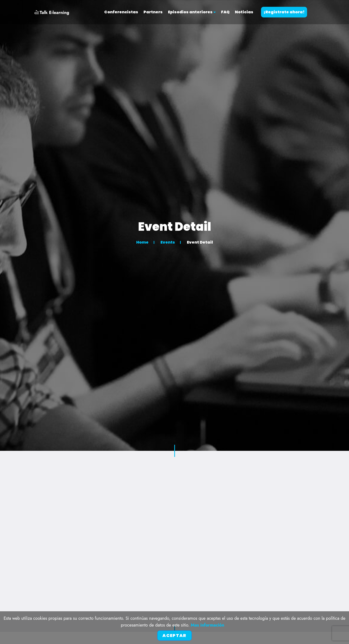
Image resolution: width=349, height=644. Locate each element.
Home (142, 242)
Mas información (207, 625)
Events (168, 242)
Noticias (244, 12)
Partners (153, 12)
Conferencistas (121, 12)
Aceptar (174, 635)
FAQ (225, 12)
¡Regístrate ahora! (284, 12)
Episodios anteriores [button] (192, 12)
